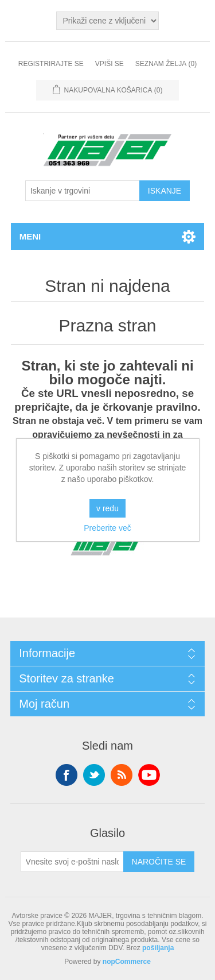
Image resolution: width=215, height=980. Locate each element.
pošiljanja (158, 948)
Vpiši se (110, 64)
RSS (122, 775)
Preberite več (107, 528)
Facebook (67, 775)
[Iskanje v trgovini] (83, 191)
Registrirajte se (51, 64)
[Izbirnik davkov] (107, 21)
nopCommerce (127, 962)
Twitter (94, 775)
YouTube (149, 775)
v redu (107, 508)
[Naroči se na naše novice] (72, 862)
